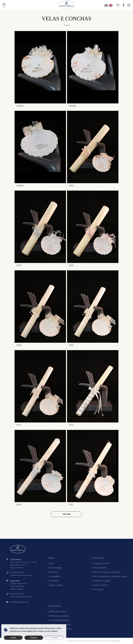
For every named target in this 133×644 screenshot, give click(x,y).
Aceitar (13, 638)
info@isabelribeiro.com (19, 602)
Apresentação (55, 568)
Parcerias (53, 572)
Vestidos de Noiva (100, 563)
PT (106, 5)
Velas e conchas (100, 585)
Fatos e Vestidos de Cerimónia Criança (109, 576)
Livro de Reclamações (58, 620)
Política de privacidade (58, 616)
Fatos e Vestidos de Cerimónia (106, 572)
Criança (66, 25)
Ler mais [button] (54, 638)
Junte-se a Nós (55, 585)
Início (51, 563)
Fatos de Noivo (99, 568)
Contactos (53, 581)
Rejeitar (34, 638)
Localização (54, 576)
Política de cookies (57, 612)
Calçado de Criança (101, 581)
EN (111, 5)
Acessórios (97, 589)
